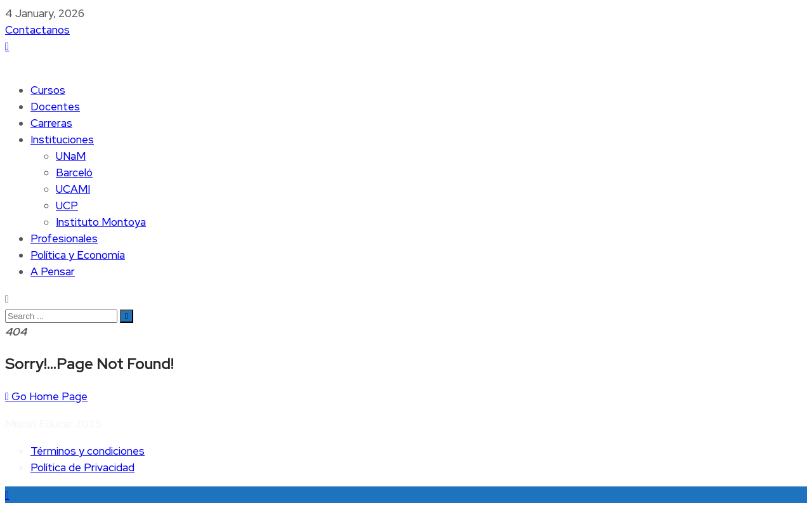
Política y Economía (78, 255)
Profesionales (64, 238)
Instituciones (62, 140)
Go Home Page (46, 396)
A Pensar (53, 271)
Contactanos (37, 30)
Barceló (74, 173)
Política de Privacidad (82, 467)
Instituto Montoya (101, 222)
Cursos (48, 90)
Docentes (55, 107)
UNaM (71, 156)
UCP (67, 205)
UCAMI (73, 189)
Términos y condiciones (88, 451)
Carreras (51, 123)
